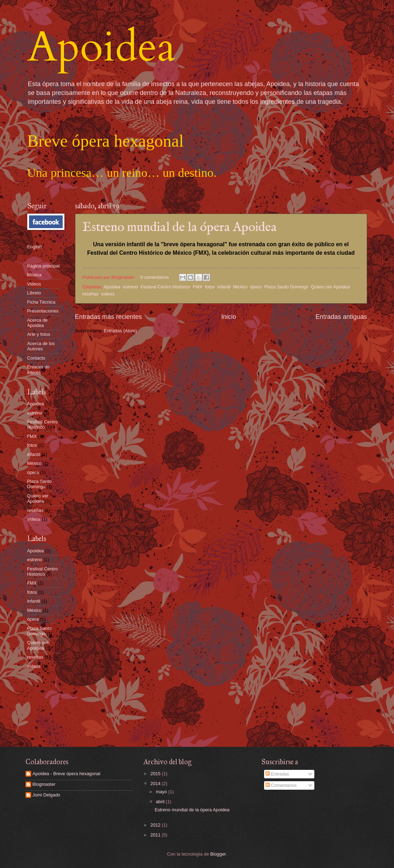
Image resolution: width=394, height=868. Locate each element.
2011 (156, 835)
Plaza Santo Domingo (286, 287)
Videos (34, 284)
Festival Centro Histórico (165, 287)
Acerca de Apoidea (38, 323)
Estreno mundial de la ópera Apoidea (180, 227)
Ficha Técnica (41, 302)
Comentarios (281, 785)
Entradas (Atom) (120, 331)
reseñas (91, 294)
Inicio (229, 317)
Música (35, 275)
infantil (224, 287)
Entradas (277, 774)
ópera (256, 287)
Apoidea (101, 47)
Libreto (34, 293)
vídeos (108, 294)
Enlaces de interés (39, 370)
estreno (130, 287)
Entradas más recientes (109, 317)
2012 (156, 825)
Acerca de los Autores (41, 346)
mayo (162, 792)
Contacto (36, 358)
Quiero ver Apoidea (330, 287)
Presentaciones (43, 311)
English (35, 247)
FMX (198, 287)
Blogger (218, 854)
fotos (210, 287)
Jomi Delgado (47, 795)
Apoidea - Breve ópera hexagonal (67, 774)
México (240, 287)
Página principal (44, 266)
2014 (156, 784)
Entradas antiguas (341, 317)
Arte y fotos (39, 334)
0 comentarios (155, 277)
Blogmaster (44, 784)
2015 (156, 774)
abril (161, 802)
